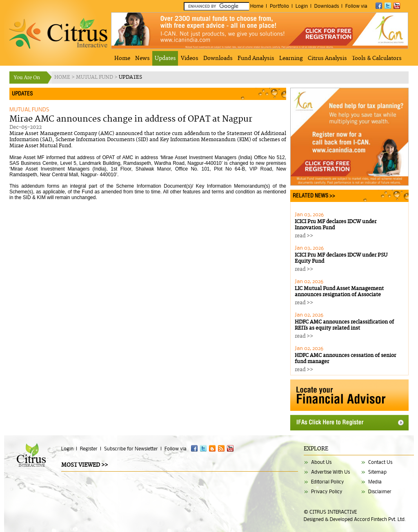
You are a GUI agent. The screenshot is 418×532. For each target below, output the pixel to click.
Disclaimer (380, 491)
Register (89, 449)
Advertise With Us (330, 472)
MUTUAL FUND (95, 77)
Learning (291, 58)
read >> (304, 236)
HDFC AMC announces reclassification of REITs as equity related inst (344, 325)
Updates (165, 58)
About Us (321, 462)
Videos (190, 58)
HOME (63, 77)
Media (375, 482)
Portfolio (279, 6)
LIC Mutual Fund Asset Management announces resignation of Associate (339, 292)
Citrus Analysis (327, 58)
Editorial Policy (328, 482)
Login (302, 6)
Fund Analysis (256, 58)
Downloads (327, 6)
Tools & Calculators (377, 58)
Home (257, 6)
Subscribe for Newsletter (131, 449)
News (142, 58)
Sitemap (377, 472)
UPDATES (130, 77)
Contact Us (380, 462)
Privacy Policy (327, 491)
